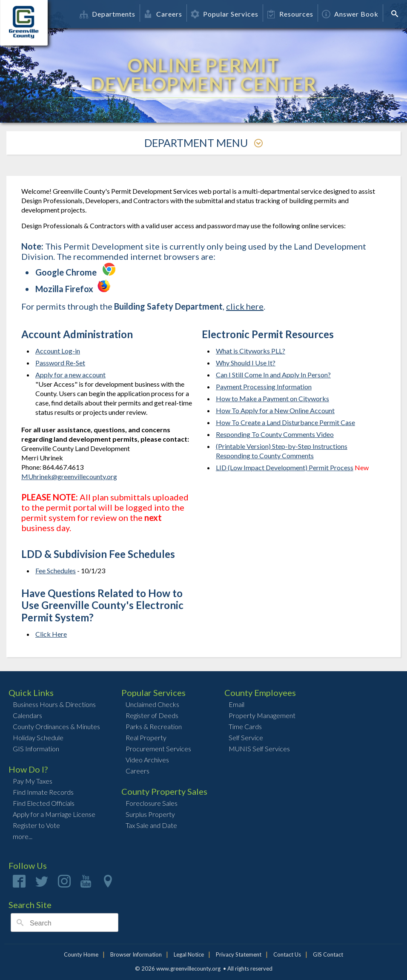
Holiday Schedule (38, 737)
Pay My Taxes (33, 781)
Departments (107, 14)
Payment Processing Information (264, 387)
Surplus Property (150, 814)
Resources (290, 14)
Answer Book (350, 14)
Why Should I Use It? (246, 363)
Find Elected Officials (44, 803)
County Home (81, 954)
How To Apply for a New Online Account (275, 410)
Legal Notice (189, 954)
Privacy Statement (239, 954)
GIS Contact (328, 954)
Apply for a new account (70, 375)
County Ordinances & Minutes (56, 726)
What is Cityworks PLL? (251, 351)
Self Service (246, 737)
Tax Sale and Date (151, 825)
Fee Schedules (56, 570)
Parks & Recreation (154, 726)
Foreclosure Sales (152, 803)
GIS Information (36, 749)
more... (23, 836)
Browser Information (136, 954)
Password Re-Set (60, 363)
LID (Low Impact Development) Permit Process (285, 467)
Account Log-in (58, 351)
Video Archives (147, 760)
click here (245, 306)
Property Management (262, 715)
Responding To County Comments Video (275, 434)
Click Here (51, 634)
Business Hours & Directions (54, 704)
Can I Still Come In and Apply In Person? (273, 375)
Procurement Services (158, 749)
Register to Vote (36, 825)
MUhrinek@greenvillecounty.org (69, 476)
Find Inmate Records (43, 792)
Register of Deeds (152, 715)
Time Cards (245, 726)
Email (236, 704)
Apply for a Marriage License (54, 814)
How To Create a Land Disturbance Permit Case (285, 422)
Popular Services (225, 14)
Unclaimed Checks (152, 704)
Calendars (27, 715)
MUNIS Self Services (259, 749)
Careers (163, 14)
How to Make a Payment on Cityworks (272, 398)
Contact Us (287, 954)
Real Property (146, 737)
